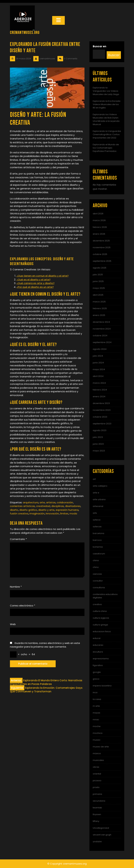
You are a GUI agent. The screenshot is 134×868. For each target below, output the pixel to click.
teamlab (97, 808)
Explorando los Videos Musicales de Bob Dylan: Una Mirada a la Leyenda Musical (106, 119)
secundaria (99, 801)
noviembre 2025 (102, 247)
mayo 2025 (99, 288)
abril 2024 (98, 376)
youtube (97, 841)
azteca (97, 520)
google (97, 672)
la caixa (97, 699)
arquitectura (31, 502)
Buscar (114, 55)
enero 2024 (99, 396)
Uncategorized (101, 828)
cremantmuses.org (25, 33)
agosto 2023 (100, 430)
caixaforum (99, 554)
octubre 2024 (100, 336)
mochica (98, 733)
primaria (97, 794)
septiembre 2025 (102, 261)
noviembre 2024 (102, 329)
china (96, 560)
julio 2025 (98, 275)
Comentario (18, 539)
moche (97, 726)
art (94, 479)
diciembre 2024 (101, 322)
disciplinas (58, 506)
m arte (96, 706)
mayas (96, 713)
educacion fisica (102, 631)
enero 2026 (99, 234)
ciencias (97, 574)
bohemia (98, 547)
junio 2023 (98, 444)
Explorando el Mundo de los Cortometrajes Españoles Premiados (106, 148)
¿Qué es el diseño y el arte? (34, 280)
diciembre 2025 (101, 241)
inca (95, 692)
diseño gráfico (28, 510)
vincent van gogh (102, 835)
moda (73, 513)
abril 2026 (98, 214)
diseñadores (73, 506)
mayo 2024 (99, 369)
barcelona (98, 533)
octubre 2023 (100, 417)
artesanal (98, 506)
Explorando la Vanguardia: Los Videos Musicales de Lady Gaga (106, 91)
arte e (96, 493)
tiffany (96, 821)
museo (97, 740)
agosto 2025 (100, 268)
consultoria (99, 588)
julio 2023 (98, 437)
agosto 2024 (100, 349)
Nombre (16, 587)
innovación (52, 513)
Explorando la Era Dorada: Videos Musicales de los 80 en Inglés (107, 104)
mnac (96, 720)
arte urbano (99, 499)
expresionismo (101, 659)
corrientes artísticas (22, 506)
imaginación (37, 513)
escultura (98, 652)
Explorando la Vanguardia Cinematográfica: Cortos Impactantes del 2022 (107, 134)
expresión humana (67, 510)
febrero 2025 (100, 308)
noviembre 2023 (102, 410)
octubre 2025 (100, 254)
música (97, 753)
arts (95, 513)
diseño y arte (46, 510)
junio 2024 (98, 363)
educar (97, 638)
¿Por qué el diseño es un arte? (35, 287)
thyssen (97, 814)
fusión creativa (19, 513)
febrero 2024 (100, 390)
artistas (51, 502)
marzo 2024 (99, 383)
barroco (97, 540)
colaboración (65, 502)
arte (42, 502)
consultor (98, 581)
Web (13, 624)
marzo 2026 (99, 220)
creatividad (43, 506)
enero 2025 (99, 315)
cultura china (100, 611)
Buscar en (99, 46)
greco (96, 679)
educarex (98, 645)
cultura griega (100, 625)
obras (96, 767)
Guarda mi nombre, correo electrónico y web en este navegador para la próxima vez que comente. (45, 645)
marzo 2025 (99, 302)
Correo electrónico (23, 606)
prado (96, 787)
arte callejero (100, 486)
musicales (98, 760)
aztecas (97, 527)
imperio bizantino (102, 686)
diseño (14, 510)
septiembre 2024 (102, 342)
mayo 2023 (99, 451)
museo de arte (101, 747)
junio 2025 (98, 281)
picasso (97, 781)
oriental (97, 774)
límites (64, 513)
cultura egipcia (101, 618)
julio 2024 (98, 356)
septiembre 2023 (102, 424)
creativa (97, 604)
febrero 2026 (100, 227)
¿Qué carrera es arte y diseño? (36, 283)
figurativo (98, 665)
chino (96, 567)
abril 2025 (98, 295)
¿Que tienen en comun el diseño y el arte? (43, 276)
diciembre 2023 (101, 403)
